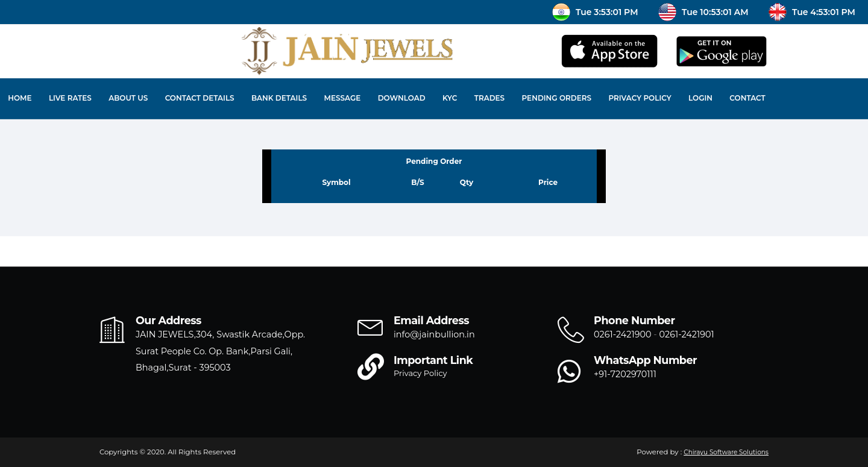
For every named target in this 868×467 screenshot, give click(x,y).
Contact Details (200, 98)
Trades (489, 98)
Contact (747, 98)
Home (20, 98)
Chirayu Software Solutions (726, 452)
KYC (450, 98)
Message (342, 98)
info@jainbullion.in (434, 334)
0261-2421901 (687, 334)
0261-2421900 (622, 334)
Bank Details (279, 98)
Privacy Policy (640, 98)
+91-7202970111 (625, 374)
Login (700, 98)
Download (402, 98)
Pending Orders (557, 98)
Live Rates (70, 98)
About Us (128, 98)
